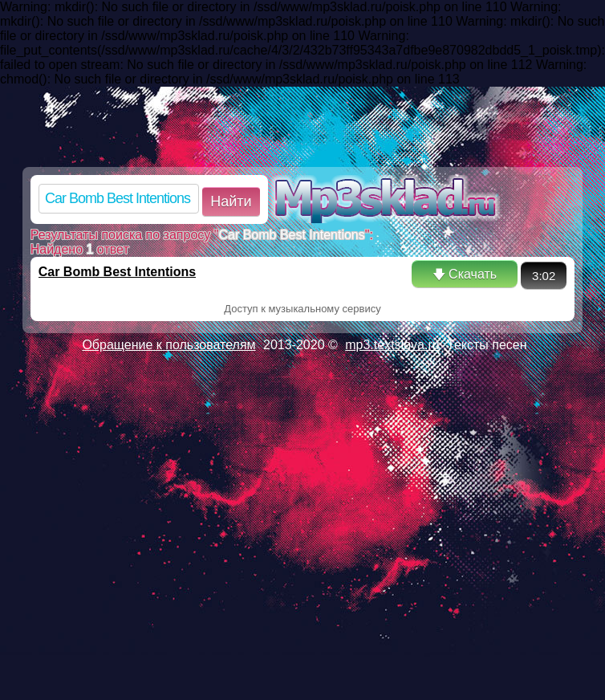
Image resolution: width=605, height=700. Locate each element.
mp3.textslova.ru (392, 345)
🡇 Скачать (465, 274)
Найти (231, 201)
